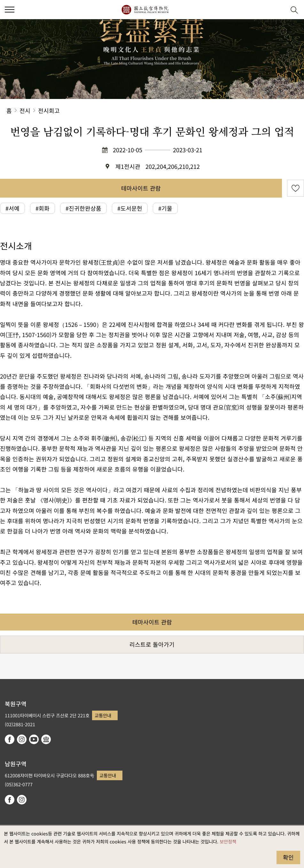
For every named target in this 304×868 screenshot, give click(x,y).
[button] (10, 10)
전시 (25, 110)
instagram (22, 739)
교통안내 (103, 715)
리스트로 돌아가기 (152, 644)
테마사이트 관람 (141, 188)
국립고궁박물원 (145, 10)
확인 (288, 857)
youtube (34, 739)
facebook (10, 739)
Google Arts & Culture (46, 739)
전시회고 (49, 110)
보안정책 (228, 841)
